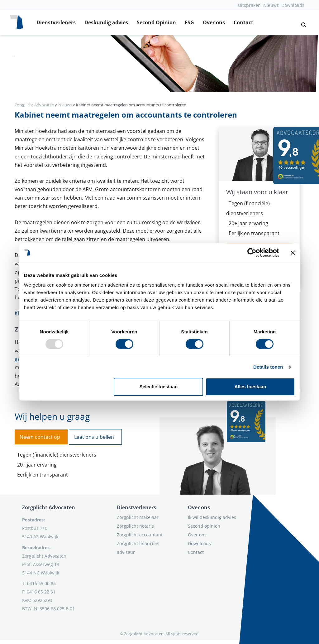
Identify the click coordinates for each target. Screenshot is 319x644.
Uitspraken (249, 5)
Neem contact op (40, 437)
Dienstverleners (56, 22)
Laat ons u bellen (94, 437)
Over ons (214, 22)
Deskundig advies (106, 22)
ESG (189, 22)
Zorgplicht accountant (140, 535)
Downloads (293, 5)
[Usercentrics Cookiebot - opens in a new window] (252, 253)
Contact (243, 22)
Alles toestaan (250, 387)
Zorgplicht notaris (135, 526)
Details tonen (268, 367)
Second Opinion (156, 22)
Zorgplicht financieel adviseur (138, 548)
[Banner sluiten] (293, 253)
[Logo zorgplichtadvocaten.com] (17, 22)
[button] (301, 22)
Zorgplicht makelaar (138, 517)
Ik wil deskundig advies (212, 517)
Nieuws (271, 5)
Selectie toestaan (159, 387)
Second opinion (204, 526)
